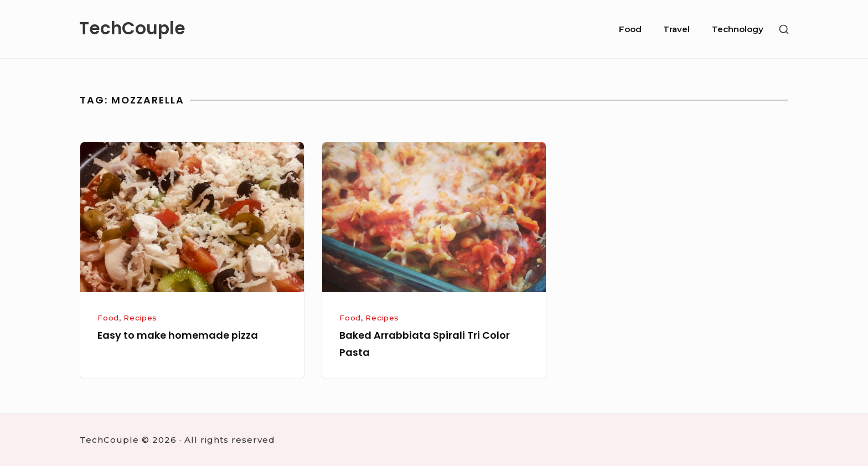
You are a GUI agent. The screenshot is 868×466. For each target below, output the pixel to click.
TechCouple (132, 29)
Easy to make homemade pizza (178, 335)
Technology (738, 29)
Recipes (140, 318)
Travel (676, 29)
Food (630, 29)
